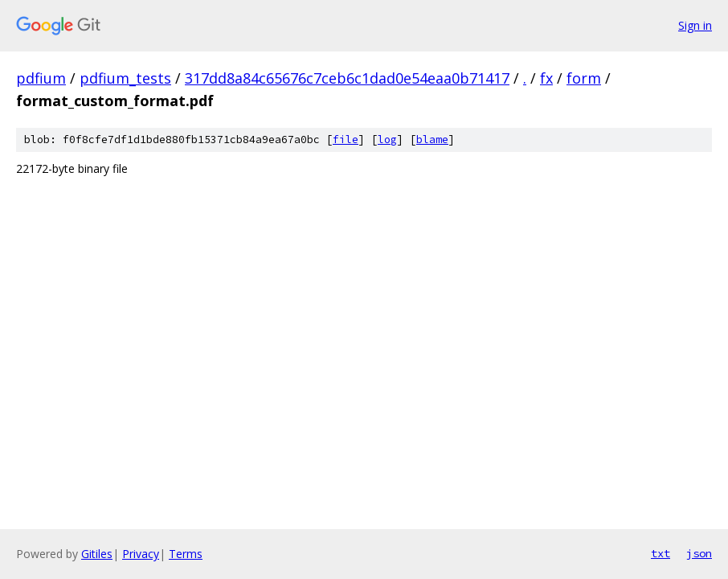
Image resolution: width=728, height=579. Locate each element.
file (346, 140)
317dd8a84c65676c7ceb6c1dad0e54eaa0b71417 (347, 78)
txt (661, 553)
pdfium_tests (125, 78)
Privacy (141, 554)
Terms (186, 554)
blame (432, 140)
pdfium (41, 78)
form (584, 78)
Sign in (695, 25)
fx (546, 78)
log (387, 140)
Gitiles (97, 554)
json (699, 553)
